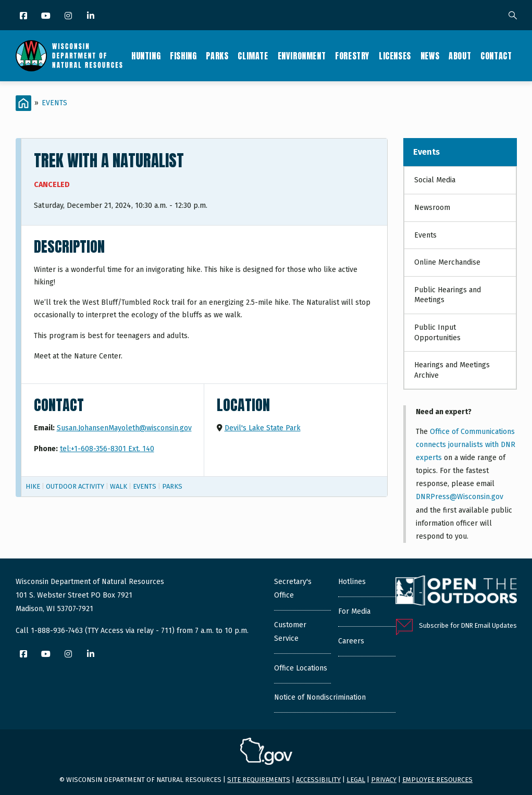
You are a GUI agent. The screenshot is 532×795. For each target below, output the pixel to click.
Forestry (352, 56)
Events (54, 103)
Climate (253, 56)
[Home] (23, 103)
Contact (496, 56)
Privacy (384, 780)
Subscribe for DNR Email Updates (468, 625)
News (430, 56)
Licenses (395, 56)
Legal (356, 780)
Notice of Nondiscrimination (320, 697)
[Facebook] (24, 16)
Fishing (183, 56)
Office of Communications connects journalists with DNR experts (466, 445)
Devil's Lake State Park (263, 428)
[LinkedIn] (91, 16)
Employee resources (437, 780)
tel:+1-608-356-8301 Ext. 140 (107, 449)
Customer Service (290, 632)
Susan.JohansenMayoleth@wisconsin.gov (124, 428)
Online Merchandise (447, 262)
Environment (302, 56)
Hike (33, 486)
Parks (217, 56)
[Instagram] (69, 16)
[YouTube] (47, 16)
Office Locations (301, 668)
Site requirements (259, 780)
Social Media (435, 180)
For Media (354, 611)
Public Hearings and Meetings (448, 295)
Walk (119, 486)
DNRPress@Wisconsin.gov (460, 497)
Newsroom (432, 208)
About (460, 56)
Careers (351, 641)
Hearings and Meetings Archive (452, 370)
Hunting (146, 56)
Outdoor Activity (75, 486)
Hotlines (352, 582)
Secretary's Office (293, 588)
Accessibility (318, 780)
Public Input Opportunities (437, 333)
